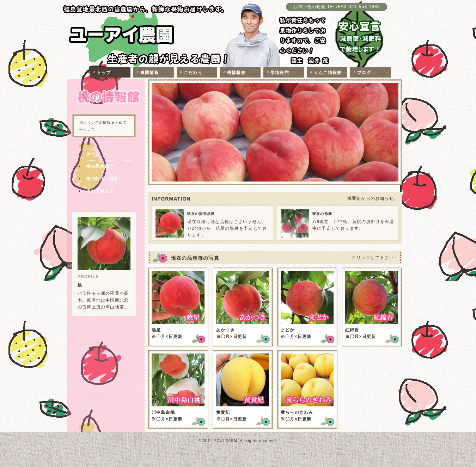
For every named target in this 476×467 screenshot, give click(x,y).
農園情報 (150, 73)
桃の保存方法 (100, 191)
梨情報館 (280, 73)
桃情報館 (236, 73)
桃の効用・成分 (102, 179)
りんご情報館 (328, 73)
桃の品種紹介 (100, 166)
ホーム (93, 154)
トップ (104, 73)
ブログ (364, 73)
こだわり (193, 73)
